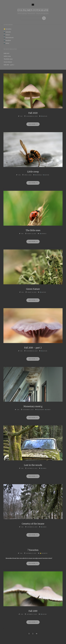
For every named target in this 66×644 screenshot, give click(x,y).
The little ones (8, 59)
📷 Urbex (6, 43)
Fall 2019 (33, 611)
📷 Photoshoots (9, 38)
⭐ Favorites (8, 29)
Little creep (7, 56)
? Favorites (33, 550)
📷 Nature (7, 35)
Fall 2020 (6, 53)
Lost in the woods (33, 465)
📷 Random (7, 40)
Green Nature (8, 62)
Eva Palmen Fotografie (33, 10)
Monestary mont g (33, 406)
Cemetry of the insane (33, 524)
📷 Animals (7, 32)
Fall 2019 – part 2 (9, 65)
